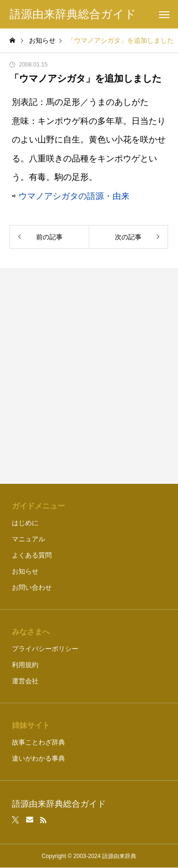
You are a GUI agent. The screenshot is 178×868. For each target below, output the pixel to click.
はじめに (25, 523)
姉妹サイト (31, 725)
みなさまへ (31, 632)
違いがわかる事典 (38, 758)
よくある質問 (32, 555)
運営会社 (25, 681)
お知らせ (25, 571)
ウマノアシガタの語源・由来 (74, 196)
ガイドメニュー (38, 506)
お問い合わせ (32, 587)
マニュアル (28, 539)
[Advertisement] (89, 376)
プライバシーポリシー (45, 649)
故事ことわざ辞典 (38, 742)
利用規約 (25, 665)
